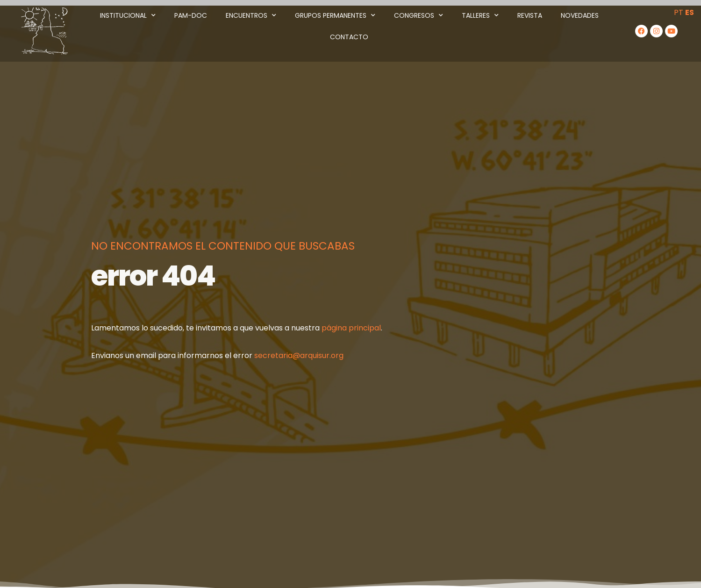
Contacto (349, 37)
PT (679, 12)
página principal (351, 328)
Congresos (418, 15)
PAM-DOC (191, 15)
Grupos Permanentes (335, 15)
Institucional (128, 15)
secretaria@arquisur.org (299, 355)
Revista (530, 15)
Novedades (580, 15)
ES (690, 12)
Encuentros (251, 15)
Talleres (480, 15)
